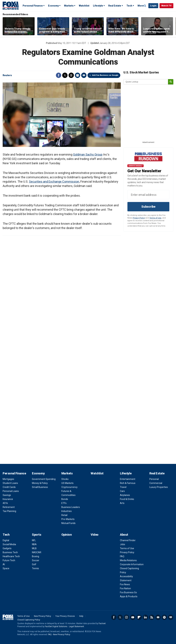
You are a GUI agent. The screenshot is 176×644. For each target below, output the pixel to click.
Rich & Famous (128, 483)
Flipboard (139, 617)
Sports (37, 535)
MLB (34, 548)
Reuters (7, 75)
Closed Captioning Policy (29, 620)
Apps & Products (129, 596)
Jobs (123, 544)
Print (78, 75)
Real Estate (115, 6)
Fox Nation (125, 588)
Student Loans (10, 483)
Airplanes (125, 495)
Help (81, 616)
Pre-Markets (68, 519)
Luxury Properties (159, 487)
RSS (152, 617)
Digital (6, 540)
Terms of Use (155, 218)
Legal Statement (76, 626)
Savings (7, 495)
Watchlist (84, 6)
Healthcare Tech (11, 556)
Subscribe (148, 207)
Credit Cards (9, 487)
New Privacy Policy (43, 616)
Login (153, 6)
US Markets (67, 483)
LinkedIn (145, 617)
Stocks (65, 479)
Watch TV (166, 6)
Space (6, 568)
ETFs (64, 503)
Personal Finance (33, 6)
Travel (123, 487)
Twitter (65, 75)
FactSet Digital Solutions (56, 626)
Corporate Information (132, 564)
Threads (71, 75)
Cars (122, 491)
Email (84, 75)
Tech (129, 6)
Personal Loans (11, 491)
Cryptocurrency (69, 487)
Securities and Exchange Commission (54, 182)
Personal (154, 479)
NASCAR (37, 552)
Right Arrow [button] (170, 26)
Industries (67, 511)
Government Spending (44, 479)
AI (4, 564)
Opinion (67, 535)
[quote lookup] (146, 82)
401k (5, 503)
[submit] (171, 82)
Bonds (65, 499)
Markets (69, 6)
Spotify (164, 617)
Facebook (59, 75)
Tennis (35, 568)
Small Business (40, 487)
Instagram (126, 617)
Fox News (125, 584)
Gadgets (7, 548)
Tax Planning (9, 511)
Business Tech (10, 552)
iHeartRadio (171, 617)
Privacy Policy (139, 218)
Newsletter (158, 617)
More (141, 6)
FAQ (122, 556)
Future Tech (9, 560)
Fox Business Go (128, 592)
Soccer (36, 560)
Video (95, 535)
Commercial (156, 483)
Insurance (8, 499)
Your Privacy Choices (65, 616)
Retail (64, 515)
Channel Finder (128, 540)
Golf (34, 564)
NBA (34, 544)
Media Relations (128, 560)
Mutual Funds (68, 523)
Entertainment (128, 479)
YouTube (133, 617)
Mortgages (8, 479)
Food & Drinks (127, 499)
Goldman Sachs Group (88, 154)
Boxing (36, 556)
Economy (53, 6)
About (124, 535)
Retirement (9, 507)
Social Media (9, 544)
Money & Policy (40, 483)
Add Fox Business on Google (105, 75)
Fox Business (11, 6)
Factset (102, 623)
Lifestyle (98, 6)
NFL (34, 540)
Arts (122, 503)
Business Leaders (71, 507)
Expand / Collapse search (145, 6)
